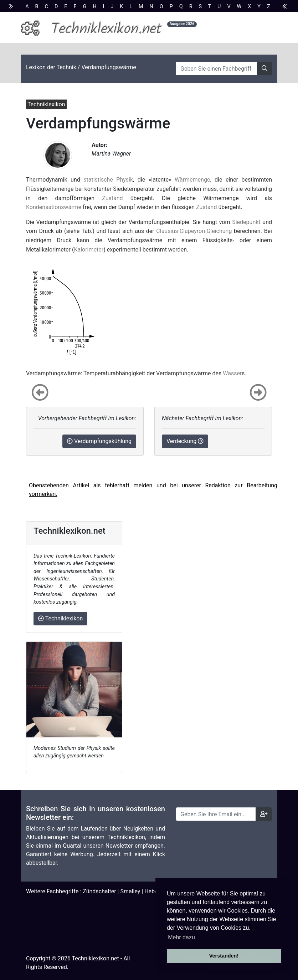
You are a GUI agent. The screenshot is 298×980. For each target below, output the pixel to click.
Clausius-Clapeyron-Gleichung (194, 231)
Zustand (112, 198)
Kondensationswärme (54, 207)
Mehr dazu (181, 937)
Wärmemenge (192, 180)
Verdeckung (185, 441)
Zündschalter (99, 891)
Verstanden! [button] (224, 956)
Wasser (232, 373)
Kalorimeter (89, 250)
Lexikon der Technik (51, 67)
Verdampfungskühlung (99, 441)
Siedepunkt (246, 222)
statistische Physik (108, 180)
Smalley (130, 891)
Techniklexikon (60, 618)
